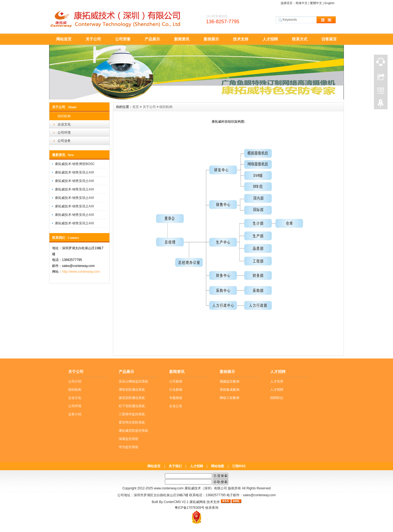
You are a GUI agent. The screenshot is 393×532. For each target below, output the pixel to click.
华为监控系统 (129, 447)
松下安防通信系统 (132, 406)
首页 (136, 107)
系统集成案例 (230, 390)
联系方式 (300, 39)
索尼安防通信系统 (132, 398)
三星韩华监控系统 (132, 414)
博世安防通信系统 (132, 390)
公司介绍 (75, 381)
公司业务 (64, 141)
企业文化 (64, 124)
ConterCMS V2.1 (176, 502)
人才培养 (277, 381)
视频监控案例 (230, 381)
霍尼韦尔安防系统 (132, 422)
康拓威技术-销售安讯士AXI (74, 172)
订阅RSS (239, 466)
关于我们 (175, 466)
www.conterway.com (169, 488)
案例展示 (211, 39)
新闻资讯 (182, 39)
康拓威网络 (198, 502)
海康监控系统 (129, 439)
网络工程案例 (230, 398)
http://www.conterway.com (81, 272)
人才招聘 (270, 39)
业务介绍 (75, 414)
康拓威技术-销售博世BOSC (75, 164)
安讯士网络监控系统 (133, 381)
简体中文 (302, 3)
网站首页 (64, 39)
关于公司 (93, 39)
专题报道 (176, 398)
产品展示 (152, 39)
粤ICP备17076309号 (190, 508)
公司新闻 (176, 381)
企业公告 (176, 406)
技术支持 (241, 39)
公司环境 (64, 133)
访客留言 (329, 39)
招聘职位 (277, 398)
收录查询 (212, 508)
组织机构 (64, 116)
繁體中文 (316, 3)
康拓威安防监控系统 (133, 431)
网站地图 (218, 466)
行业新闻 (176, 390)
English (329, 3)
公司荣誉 (123, 39)
